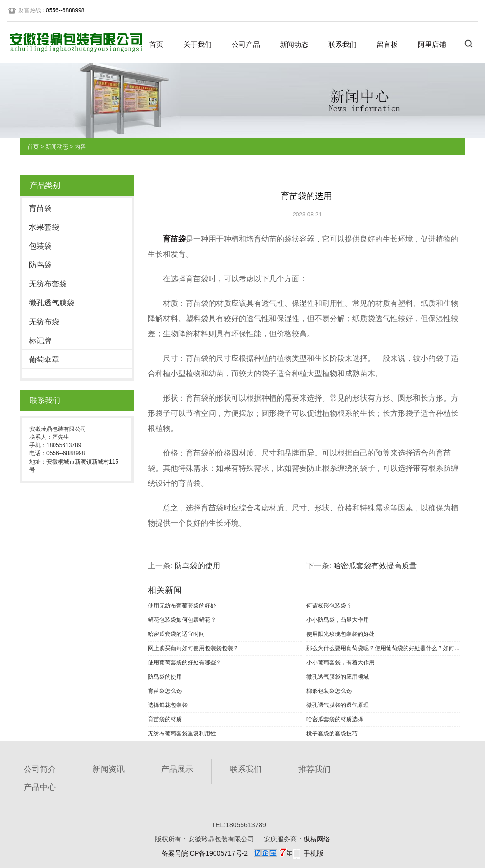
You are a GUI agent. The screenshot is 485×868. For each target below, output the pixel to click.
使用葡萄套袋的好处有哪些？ (185, 662)
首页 (156, 44)
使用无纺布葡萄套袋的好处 (182, 606)
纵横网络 (317, 839)
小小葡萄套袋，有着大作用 (341, 662)
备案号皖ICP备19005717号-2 (205, 853)
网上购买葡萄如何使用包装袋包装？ (193, 648)
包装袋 (40, 246)
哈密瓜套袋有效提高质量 (375, 566)
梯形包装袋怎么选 (329, 691)
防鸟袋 (40, 265)
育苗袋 (40, 208)
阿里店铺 (432, 44)
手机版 (314, 853)
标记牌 (40, 341)
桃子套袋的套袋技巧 (332, 734)
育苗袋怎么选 (165, 691)
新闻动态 (294, 44)
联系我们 (342, 44)
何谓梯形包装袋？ (329, 606)
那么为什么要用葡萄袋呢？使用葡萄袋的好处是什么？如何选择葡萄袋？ (383, 648)
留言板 (387, 44)
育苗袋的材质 (165, 719)
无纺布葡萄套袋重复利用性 (182, 734)
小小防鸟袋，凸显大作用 (338, 620)
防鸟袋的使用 (198, 566)
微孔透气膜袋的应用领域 (338, 677)
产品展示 (177, 769)
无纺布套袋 (48, 284)
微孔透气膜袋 (52, 303)
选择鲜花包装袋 (168, 705)
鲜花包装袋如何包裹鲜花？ (182, 620)
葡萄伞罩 (44, 360)
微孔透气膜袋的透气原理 (338, 705)
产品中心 (40, 787)
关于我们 (198, 44)
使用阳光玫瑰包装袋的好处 (341, 634)
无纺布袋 (44, 322)
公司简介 (40, 769)
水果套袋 (44, 227)
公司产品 (246, 44)
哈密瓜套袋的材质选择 (335, 719)
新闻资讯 (108, 769)
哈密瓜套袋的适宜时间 (176, 634)
